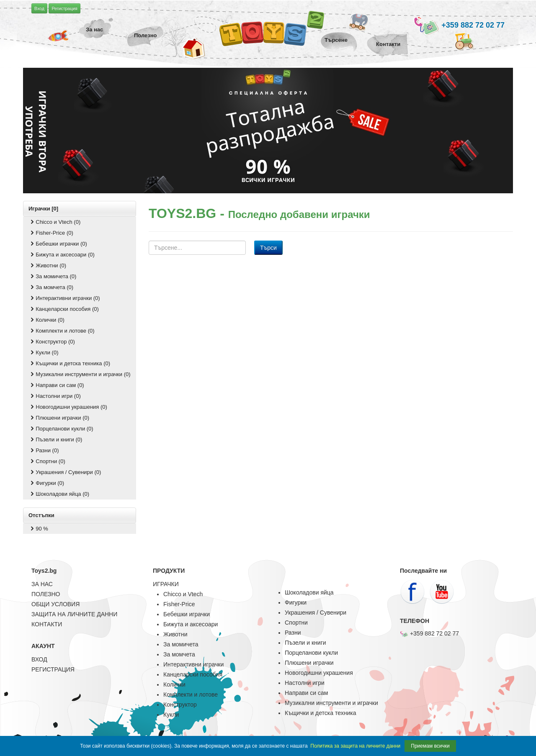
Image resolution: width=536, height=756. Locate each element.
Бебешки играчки (187, 614)
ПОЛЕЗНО (46, 594)
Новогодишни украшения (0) (68, 407)
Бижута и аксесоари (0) (62, 255)
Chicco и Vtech (183, 594)
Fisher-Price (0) (51, 233)
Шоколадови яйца (309, 592)
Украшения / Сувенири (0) (65, 472)
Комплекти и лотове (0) (62, 331)
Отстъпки (41, 515)
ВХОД (39, 659)
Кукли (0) (44, 352)
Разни (293, 633)
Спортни (296, 623)
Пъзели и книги (305, 643)
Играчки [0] (43, 209)
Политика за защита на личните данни (355, 746)
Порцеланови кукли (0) (61, 429)
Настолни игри (305, 683)
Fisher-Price (179, 604)
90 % (39, 529)
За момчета (179, 654)
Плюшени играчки (309, 663)
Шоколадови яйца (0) (59, 494)
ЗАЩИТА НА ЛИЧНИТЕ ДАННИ (74, 614)
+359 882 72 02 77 (459, 26)
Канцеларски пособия (193, 674)
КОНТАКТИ (47, 624)
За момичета (181, 644)
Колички (174, 684)
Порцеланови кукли (311, 653)
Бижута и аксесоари (191, 624)
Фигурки (296, 602)
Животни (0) (48, 265)
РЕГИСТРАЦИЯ (53, 669)
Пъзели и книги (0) (55, 440)
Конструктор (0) (52, 342)
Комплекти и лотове (191, 694)
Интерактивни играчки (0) (64, 298)
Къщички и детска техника (320, 713)
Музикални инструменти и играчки (331, 703)
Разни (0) (44, 450)
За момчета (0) (51, 287)
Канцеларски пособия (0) (64, 309)
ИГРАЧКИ (166, 584)
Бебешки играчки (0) (58, 244)
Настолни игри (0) (55, 396)
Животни (175, 634)
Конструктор (180, 705)
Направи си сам (306, 693)
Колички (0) (47, 320)
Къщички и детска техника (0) (70, 363)
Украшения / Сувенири (316, 612)
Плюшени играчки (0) (59, 418)
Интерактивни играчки (193, 664)
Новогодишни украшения (319, 673)
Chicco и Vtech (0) (55, 222)
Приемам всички (430, 746)
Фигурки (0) (46, 483)
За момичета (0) (53, 276)
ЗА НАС (42, 584)
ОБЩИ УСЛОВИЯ (55, 604)
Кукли (171, 715)
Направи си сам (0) (57, 385)
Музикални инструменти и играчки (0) (80, 374)
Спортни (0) (47, 461)
